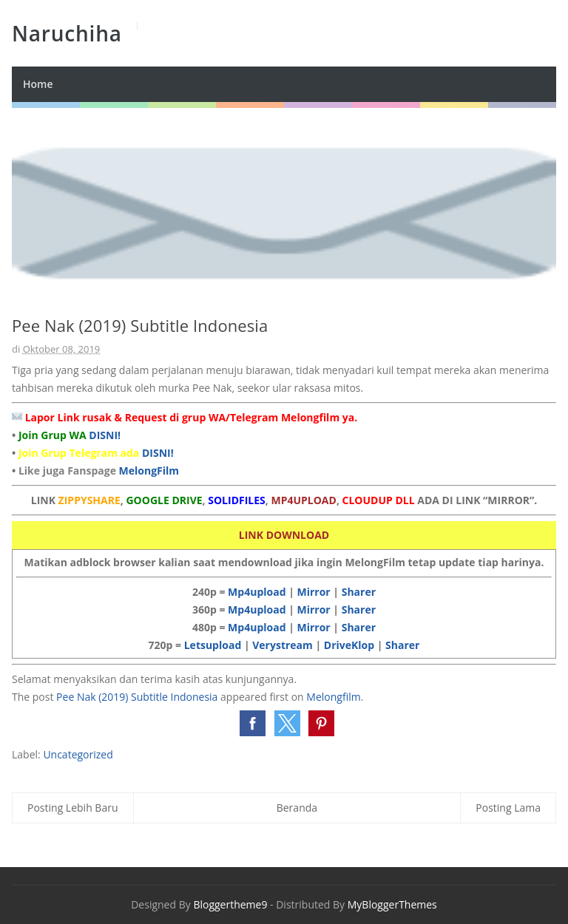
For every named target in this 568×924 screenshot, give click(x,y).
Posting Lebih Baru (73, 808)
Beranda (297, 808)
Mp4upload (257, 592)
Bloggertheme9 (230, 904)
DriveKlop (349, 645)
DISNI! (105, 435)
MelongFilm (149, 471)
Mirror (313, 592)
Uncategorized (78, 754)
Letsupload (213, 645)
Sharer (359, 592)
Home (38, 84)
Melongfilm (333, 697)
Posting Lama (508, 808)
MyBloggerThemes (392, 904)
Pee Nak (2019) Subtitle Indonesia (137, 697)
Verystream (283, 645)
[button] (253, 723)
